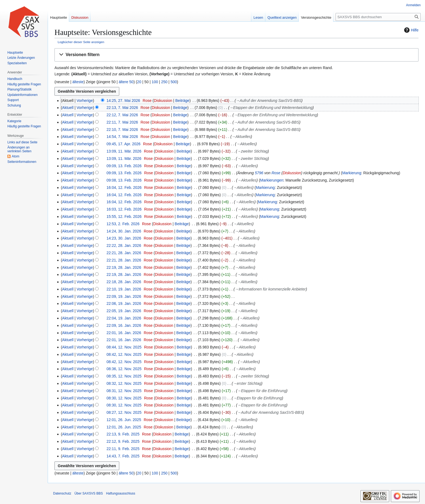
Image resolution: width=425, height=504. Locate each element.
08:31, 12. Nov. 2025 (124, 391)
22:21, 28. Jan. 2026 (124, 253)
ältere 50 (126, 82)
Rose (276, 173)
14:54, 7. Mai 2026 (122, 137)
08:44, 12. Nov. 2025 (124, 347)
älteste (78, 82)
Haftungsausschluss (120, 493)
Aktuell (68, 108)
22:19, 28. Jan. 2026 (124, 267)
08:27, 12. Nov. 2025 (124, 412)
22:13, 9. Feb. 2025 (123, 434)
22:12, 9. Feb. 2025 (123, 441)
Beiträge (182, 101)
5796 (259, 173)
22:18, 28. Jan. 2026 (124, 282)
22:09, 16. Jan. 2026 (124, 325)
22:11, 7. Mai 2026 (122, 122)
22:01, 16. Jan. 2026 (124, 333)
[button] (236, 55)
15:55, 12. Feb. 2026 (124, 217)
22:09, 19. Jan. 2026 (124, 296)
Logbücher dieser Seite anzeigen (81, 42)
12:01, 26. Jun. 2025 (124, 420)
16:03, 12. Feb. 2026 (124, 209)
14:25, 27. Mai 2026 (123, 101)
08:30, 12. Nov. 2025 (124, 398)
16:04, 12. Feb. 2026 (124, 188)
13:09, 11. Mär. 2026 (124, 151)
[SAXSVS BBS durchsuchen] (378, 17)
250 (164, 82)
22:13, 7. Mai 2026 (122, 108)
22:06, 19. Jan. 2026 (124, 303)
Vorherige (85, 101)
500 (174, 82)
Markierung (352, 173)
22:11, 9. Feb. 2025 (123, 449)
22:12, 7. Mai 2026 (122, 115)
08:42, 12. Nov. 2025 (124, 354)
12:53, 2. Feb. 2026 (123, 224)
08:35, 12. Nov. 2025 (124, 376)
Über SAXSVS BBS (89, 493)
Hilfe (411, 30)
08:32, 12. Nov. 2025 (124, 383)
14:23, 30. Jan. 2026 (124, 238)
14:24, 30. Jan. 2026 (124, 231)
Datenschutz (62, 493)
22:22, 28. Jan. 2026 (124, 245)
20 (139, 82)
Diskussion (163, 101)
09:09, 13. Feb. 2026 (124, 166)
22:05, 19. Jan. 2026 (124, 311)
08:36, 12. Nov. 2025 (124, 369)
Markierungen (272, 180)
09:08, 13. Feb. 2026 (124, 180)
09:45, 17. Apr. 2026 (123, 144)
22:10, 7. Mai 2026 (122, 130)
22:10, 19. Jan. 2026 (124, 289)
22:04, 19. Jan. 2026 (124, 318)
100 (155, 82)
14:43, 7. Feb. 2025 (123, 456)
